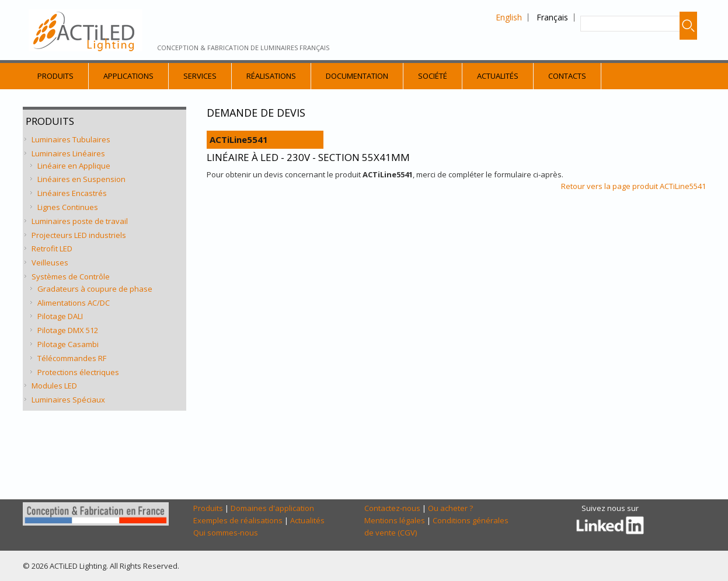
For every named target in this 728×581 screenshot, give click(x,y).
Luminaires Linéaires (68, 153)
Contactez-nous (392, 508)
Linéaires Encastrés (72, 193)
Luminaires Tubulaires (71, 139)
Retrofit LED (52, 249)
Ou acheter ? (450, 508)
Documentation (357, 76)
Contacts (567, 76)
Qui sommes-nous (226, 533)
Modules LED (54, 386)
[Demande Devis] (454, 338)
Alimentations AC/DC (74, 303)
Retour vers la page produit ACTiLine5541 (633, 186)
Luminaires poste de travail (80, 221)
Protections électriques (78, 372)
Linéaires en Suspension (81, 179)
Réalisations (271, 76)
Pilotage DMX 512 (68, 330)
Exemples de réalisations (238, 520)
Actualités (498, 76)
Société (433, 76)
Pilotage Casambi (68, 344)
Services (200, 76)
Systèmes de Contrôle (71, 276)
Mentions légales (395, 520)
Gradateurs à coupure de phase (95, 289)
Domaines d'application (272, 508)
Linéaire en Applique (74, 166)
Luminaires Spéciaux (68, 400)
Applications (128, 76)
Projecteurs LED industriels (79, 235)
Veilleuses (50, 262)
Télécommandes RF (72, 358)
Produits (55, 76)
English (509, 17)
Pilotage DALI (60, 316)
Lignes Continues (68, 207)
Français (552, 17)
